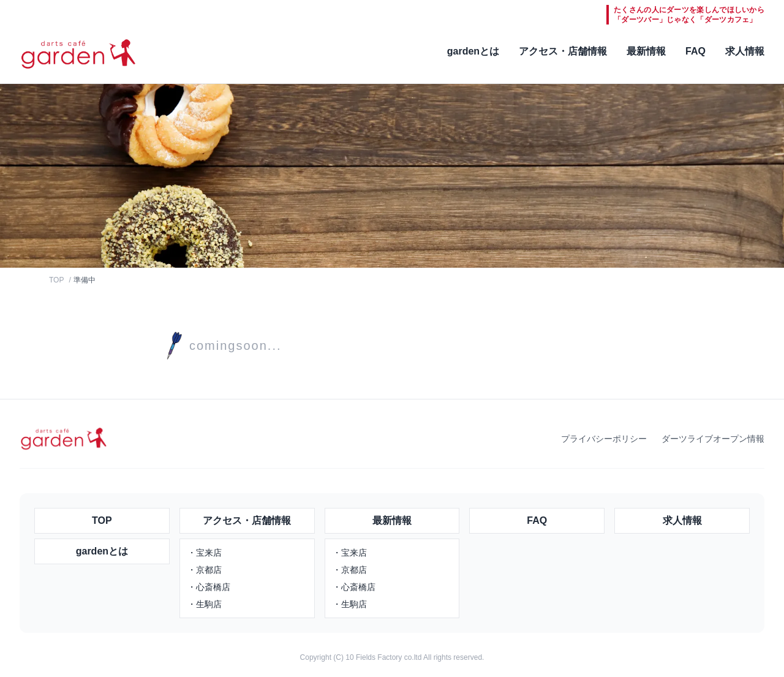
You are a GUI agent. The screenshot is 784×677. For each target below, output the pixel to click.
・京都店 (205, 570)
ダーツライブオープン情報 (713, 439)
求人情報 (745, 51)
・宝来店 (205, 553)
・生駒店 (205, 604)
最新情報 (646, 51)
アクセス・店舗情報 (563, 51)
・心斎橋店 (209, 587)
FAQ (695, 51)
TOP (56, 280)
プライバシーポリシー (604, 439)
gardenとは (473, 51)
